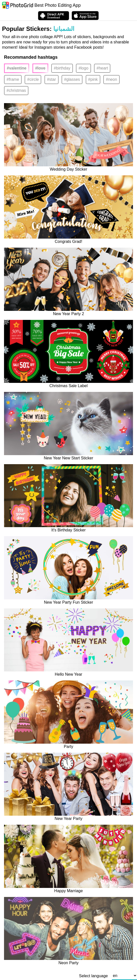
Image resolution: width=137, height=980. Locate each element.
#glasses (72, 79)
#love (40, 68)
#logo (83, 68)
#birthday (62, 68)
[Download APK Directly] (54, 16)
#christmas (16, 90)
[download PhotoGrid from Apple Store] (85, 16)
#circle (33, 79)
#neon (111, 79)
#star (52, 79)
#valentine (17, 68)
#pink (93, 79)
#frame (13, 79)
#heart (102, 68)
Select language (93, 976)
